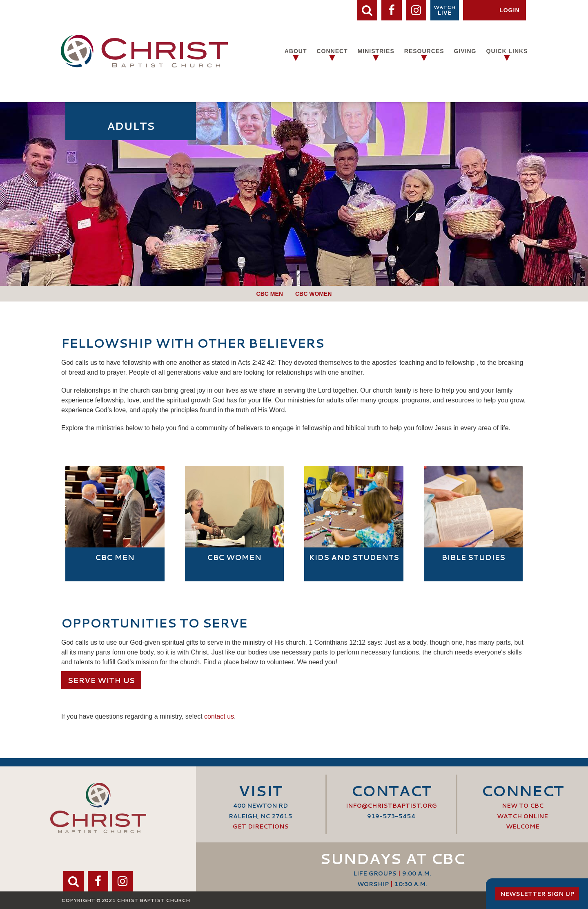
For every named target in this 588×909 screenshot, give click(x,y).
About (296, 51)
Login (509, 10)
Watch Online (522, 816)
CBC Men (270, 294)
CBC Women (313, 294)
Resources (424, 51)
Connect (332, 51)
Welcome (523, 826)
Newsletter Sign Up (537, 894)
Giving (465, 51)
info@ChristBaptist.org (391, 806)
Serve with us (101, 680)
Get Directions (261, 826)
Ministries (376, 51)
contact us (219, 716)
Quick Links (507, 51)
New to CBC (523, 806)
